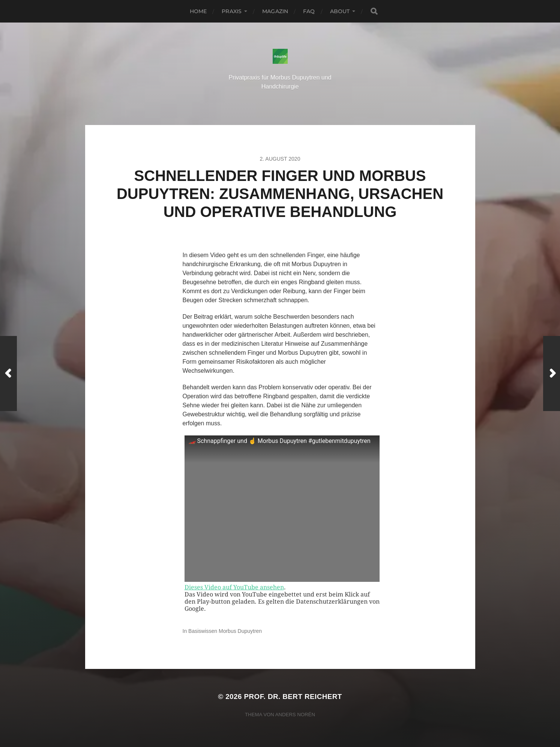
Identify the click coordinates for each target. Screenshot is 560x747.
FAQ (309, 11)
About (340, 11)
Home (198, 11)
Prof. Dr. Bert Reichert (293, 697)
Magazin (275, 11)
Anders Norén (295, 715)
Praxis (232, 11)
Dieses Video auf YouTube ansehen (234, 587)
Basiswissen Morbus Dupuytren (225, 631)
